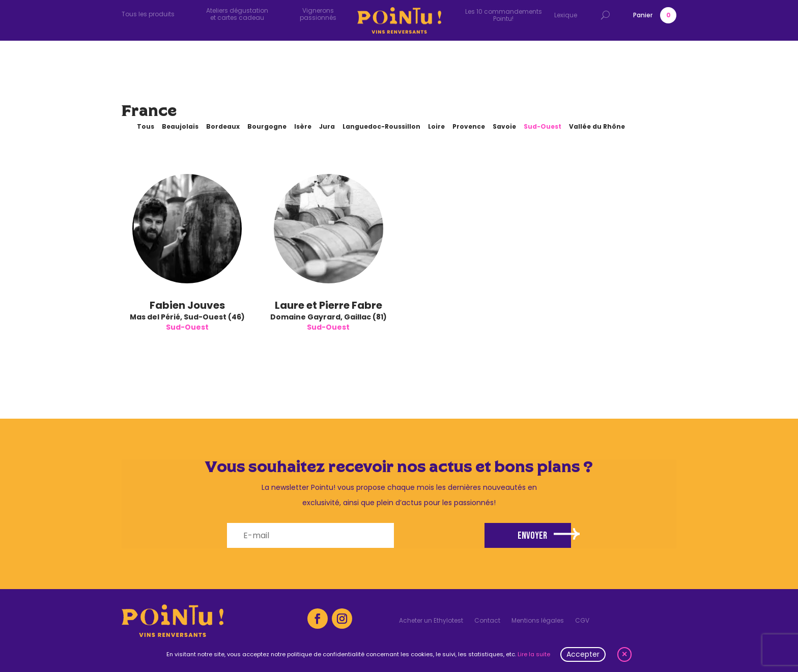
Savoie (504, 126)
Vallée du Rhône (597, 126)
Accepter (583, 654)
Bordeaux (223, 126)
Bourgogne (267, 126)
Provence (469, 126)
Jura (327, 126)
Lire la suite (534, 654)
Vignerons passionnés (318, 14)
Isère (303, 126)
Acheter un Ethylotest (431, 621)
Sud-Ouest (543, 126)
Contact (487, 621)
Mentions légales (538, 621)
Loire (436, 126)
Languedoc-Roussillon (381, 126)
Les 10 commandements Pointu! (504, 15)
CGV (582, 621)
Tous (146, 126)
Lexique (566, 15)
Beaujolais (180, 126)
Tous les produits (148, 14)
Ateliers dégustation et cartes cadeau (237, 14)
